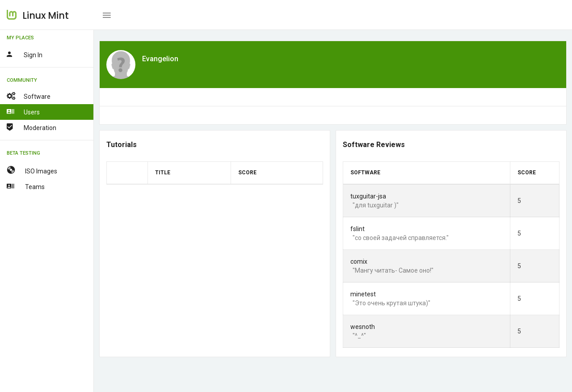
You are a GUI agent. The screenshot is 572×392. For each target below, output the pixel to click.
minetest (363, 294)
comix (359, 261)
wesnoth (363, 327)
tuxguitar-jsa (368, 196)
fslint (357, 229)
